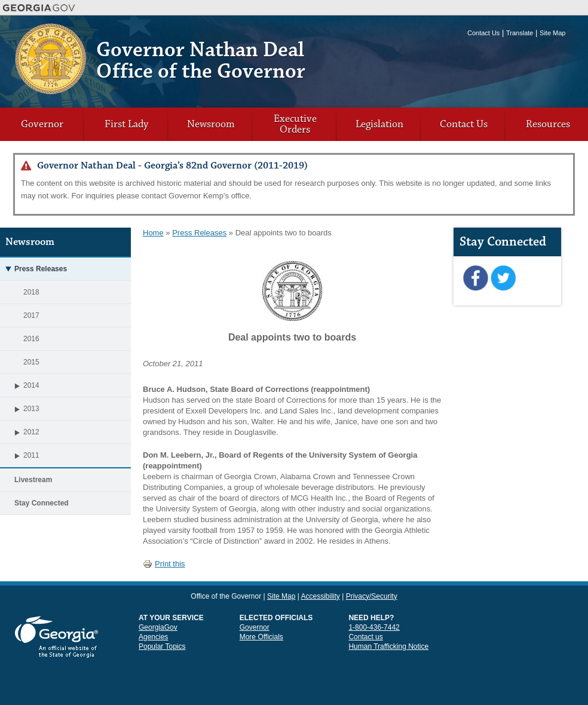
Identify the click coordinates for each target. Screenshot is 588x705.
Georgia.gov (39, 8)
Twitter (503, 278)
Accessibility (320, 596)
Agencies (153, 637)
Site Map (552, 33)
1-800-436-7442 (374, 627)
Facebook (475, 278)
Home (153, 233)
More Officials (261, 637)
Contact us (365, 637)
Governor (42, 124)
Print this (164, 564)
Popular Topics (162, 646)
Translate (520, 33)
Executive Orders (295, 124)
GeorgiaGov (158, 627)
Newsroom (211, 124)
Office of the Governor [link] (226, 596)
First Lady (126, 124)
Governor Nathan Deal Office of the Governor (201, 61)
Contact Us (483, 33)
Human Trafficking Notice (388, 646)
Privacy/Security (372, 596)
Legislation (379, 124)
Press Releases (199, 233)
